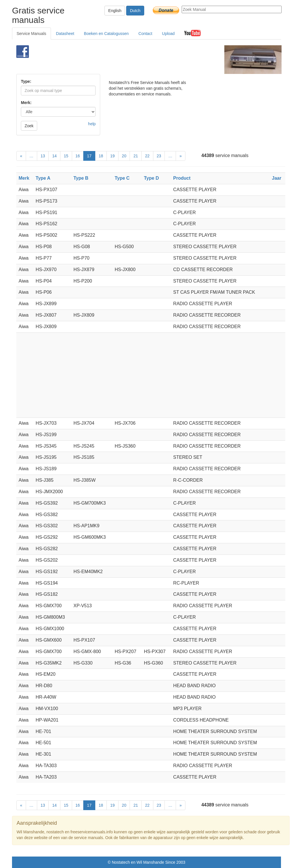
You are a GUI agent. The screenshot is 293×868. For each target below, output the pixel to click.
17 (89, 156)
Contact (145, 34)
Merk (24, 178)
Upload (168, 34)
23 (159, 156)
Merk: (26, 103)
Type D (151, 178)
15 (66, 156)
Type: (26, 81)
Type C (122, 178)
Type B (81, 178)
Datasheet (65, 34)
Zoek (29, 126)
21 (136, 156)
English (115, 11)
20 (124, 156)
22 (147, 156)
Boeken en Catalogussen (106, 34)
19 (112, 156)
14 (54, 156)
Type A (43, 178)
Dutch (135, 11)
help (92, 124)
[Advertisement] (139, 60)
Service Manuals (31, 34)
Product (182, 178)
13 (43, 156)
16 (78, 156)
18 (101, 156)
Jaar (277, 178)
